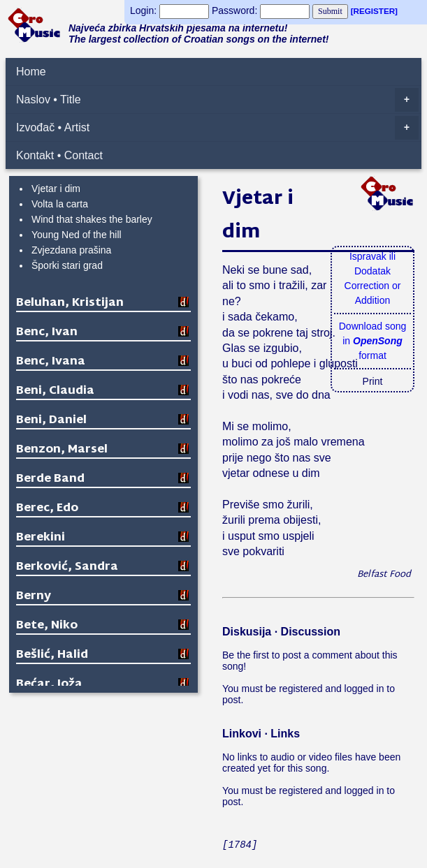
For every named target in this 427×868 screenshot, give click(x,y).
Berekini (41, 538)
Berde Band (50, 479)
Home (31, 72)
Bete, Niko (47, 626)
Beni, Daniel (51, 421)
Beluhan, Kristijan (70, 303)
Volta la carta (60, 204)
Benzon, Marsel (62, 450)
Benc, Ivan (47, 333)
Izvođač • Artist (217, 128)
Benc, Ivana (51, 362)
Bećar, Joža (49, 685)
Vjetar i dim (56, 189)
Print (373, 381)
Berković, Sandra (67, 567)
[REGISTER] (374, 11)
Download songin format (373, 341)
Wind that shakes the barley (92, 219)
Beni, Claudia (55, 391)
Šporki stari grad (67, 265)
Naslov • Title (217, 100)
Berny (34, 597)
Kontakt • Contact (59, 155)
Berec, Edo (47, 509)
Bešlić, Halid (52, 655)
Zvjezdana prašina (71, 250)
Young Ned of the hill (77, 235)
